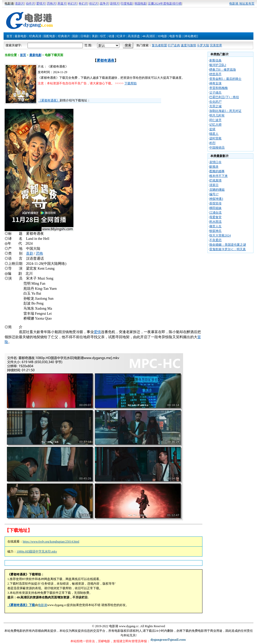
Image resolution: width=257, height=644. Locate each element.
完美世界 (216, 45)
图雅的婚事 (217, 171)
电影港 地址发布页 (242, 4)
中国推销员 (217, 148)
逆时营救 (215, 138)
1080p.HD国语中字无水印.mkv (37, 551)
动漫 (111, 36)
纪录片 (121, 36)
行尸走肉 (174, 45)
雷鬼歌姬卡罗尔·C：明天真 (228, 249)
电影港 (43, 605)
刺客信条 (215, 60)
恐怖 (40, 253)
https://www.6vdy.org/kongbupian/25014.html (51, 542)
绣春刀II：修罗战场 (223, 70)
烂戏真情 (215, 180)
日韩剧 (85, 36)
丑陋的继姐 (217, 190)
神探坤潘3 (216, 199)
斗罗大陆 (203, 45)
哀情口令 (215, 162)
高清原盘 (134, 36)
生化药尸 (215, 102)
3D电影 (162, 36)
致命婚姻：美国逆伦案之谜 (228, 245)
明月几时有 (217, 115)
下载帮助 (131, 83)
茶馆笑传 (215, 203)
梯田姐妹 (215, 208)
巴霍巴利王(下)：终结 (224, 97)
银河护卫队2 (218, 65)
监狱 (212, 129)
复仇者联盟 (159, 45)
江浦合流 (215, 213)
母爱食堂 (215, 217)
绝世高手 (215, 74)
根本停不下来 (219, 176)
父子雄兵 (215, 93)
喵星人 (214, 134)
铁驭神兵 (215, 231)
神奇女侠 (215, 83)
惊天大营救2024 (220, 235)
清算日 (214, 185)
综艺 (103, 36)
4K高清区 (149, 36)
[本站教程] (191, 36)
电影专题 (175, 36)
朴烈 (212, 143)
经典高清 (35, 36)
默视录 (214, 167)
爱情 (97, 332)
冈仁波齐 (215, 120)
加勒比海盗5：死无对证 (225, 111)
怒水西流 (215, 222)
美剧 (95, 36)
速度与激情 (188, 45)
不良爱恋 (215, 240)
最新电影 (21, 36)
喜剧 (30, 253)
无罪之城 (215, 106)
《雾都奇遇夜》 (49, 100)
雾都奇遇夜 (106, 61)
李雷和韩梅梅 (219, 88)
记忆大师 (215, 125)
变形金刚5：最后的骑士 (225, 79)
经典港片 (64, 36)
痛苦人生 (215, 226)
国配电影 (49, 36)
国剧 (75, 36)
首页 (9, 36)
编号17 (214, 194)
